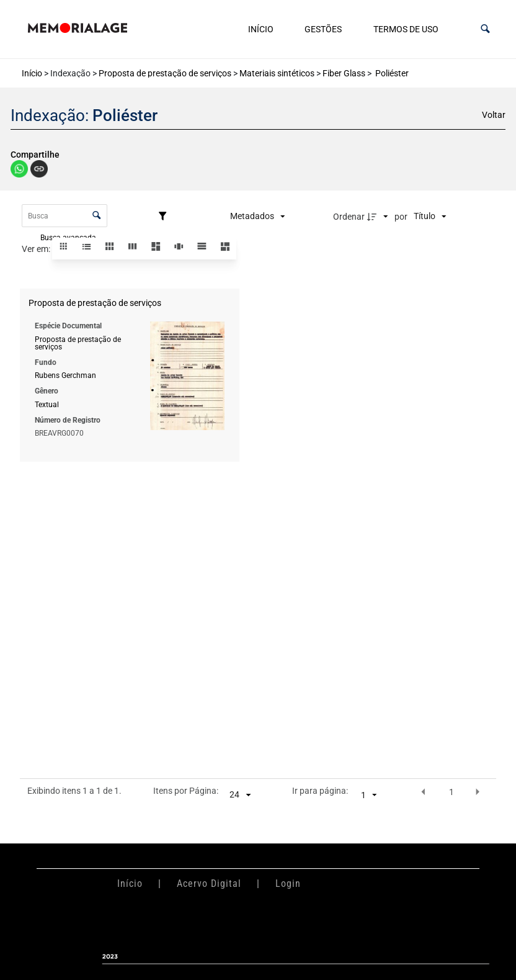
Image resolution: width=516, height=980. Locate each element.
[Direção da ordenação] (379, 217)
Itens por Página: (186, 791)
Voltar (494, 115)
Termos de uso (406, 29)
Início (261, 29)
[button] (485, 29)
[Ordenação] (430, 217)
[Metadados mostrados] (257, 217)
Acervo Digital (209, 883)
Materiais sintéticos (277, 73)
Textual (47, 404)
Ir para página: (320, 791)
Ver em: (37, 249)
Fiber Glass (344, 73)
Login (288, 883)
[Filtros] (166, 217)
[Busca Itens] (65, 216)
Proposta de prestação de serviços (165, 73)
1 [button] (451, 792)
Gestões (323, 29)
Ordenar (349, 217)
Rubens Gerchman (65, 375)
